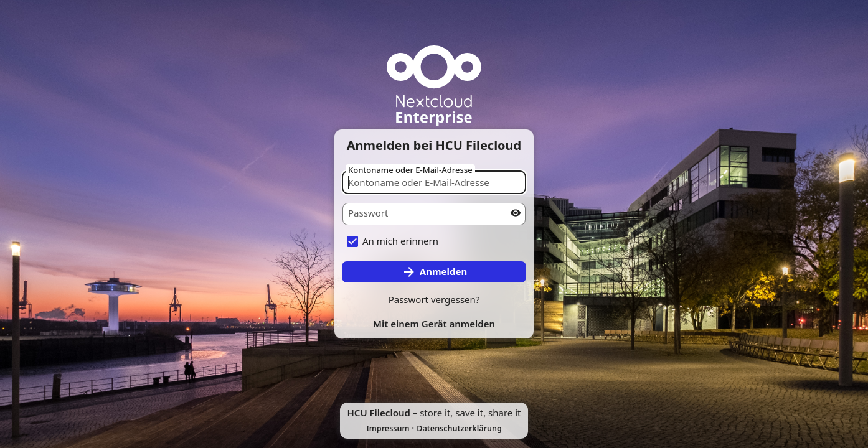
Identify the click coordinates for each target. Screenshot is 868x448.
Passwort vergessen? (434, 299)
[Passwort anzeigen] (516, 213)
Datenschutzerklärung (459, 428)
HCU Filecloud (379, 413)
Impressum (388, 428)
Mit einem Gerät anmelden (434, 324)
